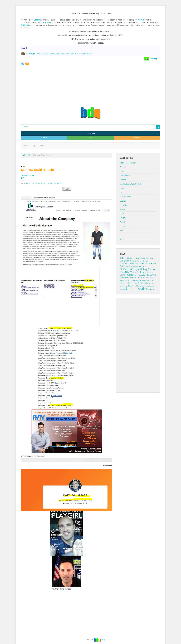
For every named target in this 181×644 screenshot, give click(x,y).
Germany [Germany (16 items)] (142, 266)
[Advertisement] (91, 86)
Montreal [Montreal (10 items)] (151, 278)
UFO (122, 235)
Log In (34, 146)
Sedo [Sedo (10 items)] (152, 283)
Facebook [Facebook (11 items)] (144, 264)
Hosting (123, 180)
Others (137, 138)
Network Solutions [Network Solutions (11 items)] (126, 280)
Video (122, 239)
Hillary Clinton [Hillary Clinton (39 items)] (148, 269)
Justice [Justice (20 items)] (130, 275)
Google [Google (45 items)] (135, 269)
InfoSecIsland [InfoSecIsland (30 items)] (139, 272)
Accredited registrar (128, 163)
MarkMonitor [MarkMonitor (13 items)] (124, 278)
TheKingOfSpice (54, 183)
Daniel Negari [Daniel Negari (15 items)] (135, 264)
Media (122, 209)
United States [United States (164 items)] (137, 289)
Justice (90, 138)
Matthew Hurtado (40, 183)
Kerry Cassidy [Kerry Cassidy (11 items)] (138, 275)
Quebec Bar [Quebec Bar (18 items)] (132, 283)
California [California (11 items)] (150, 258)
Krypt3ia (123, 205)
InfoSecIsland (125, 197)
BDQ (103, 640)
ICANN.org (141, 20)
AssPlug (29, 183)
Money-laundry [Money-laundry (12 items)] (143, 278)
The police (25, 25)
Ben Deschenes (36, 20)
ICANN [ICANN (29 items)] (123, 272)
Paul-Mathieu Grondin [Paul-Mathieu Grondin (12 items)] (140, 280)
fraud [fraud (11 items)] (130, 266)
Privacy (123, 218)
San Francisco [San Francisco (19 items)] (144, 283)
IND (29, 155)
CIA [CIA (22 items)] (130, 261)
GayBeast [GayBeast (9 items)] (135, 267)
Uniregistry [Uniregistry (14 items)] (146, 286)
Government (125, 175)
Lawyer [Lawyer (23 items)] (153, 275)
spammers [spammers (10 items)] (123, 286)
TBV (122, 230)
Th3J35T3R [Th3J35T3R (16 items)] (132, 286)
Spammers (124, 226)
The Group (91, 133)
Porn (122, 214)
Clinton (123, 167)
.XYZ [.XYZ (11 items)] (121, 258)
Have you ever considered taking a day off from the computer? (56, 54)
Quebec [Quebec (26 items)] (124, 283)
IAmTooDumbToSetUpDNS (130, 184)
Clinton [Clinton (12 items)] (145, 261)
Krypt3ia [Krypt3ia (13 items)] (146, 275)
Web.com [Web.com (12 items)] (152, 289)
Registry (123, 222)
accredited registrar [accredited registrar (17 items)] (132, 258)
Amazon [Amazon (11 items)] (143, 258)
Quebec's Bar (46, 22)
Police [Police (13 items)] (150, 280)
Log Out (43, 146)
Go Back (67, 189)
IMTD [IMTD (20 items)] (130, 272)
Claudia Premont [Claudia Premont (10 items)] (137, 261)
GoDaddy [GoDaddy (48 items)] (125, 269)
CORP (122, 171)
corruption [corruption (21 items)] (125, 264)
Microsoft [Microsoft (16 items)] (133, 278)
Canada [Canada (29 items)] (124, 261)
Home (25, 146)
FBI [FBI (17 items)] (149, 264)
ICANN (44, 138)
